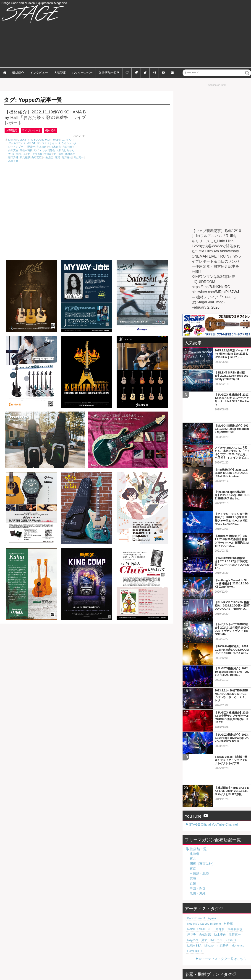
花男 (58, 158)
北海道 (194, 821)
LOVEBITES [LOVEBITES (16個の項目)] (221, 907)
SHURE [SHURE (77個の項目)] (192, 951)
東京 (193, 835)
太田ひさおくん (17, 154)
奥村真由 (70, 154)
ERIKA (12, 140)
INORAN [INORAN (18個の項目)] (200, 901)
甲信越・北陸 (199, 840)
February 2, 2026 (206, 307)
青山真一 (78, 158)
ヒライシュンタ (68, 143)
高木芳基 (13, 161)
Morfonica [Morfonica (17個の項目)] (205, 907)
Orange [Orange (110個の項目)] (242, 940)
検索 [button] (247, 76)
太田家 (48, 154)
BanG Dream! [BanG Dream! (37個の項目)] (195, 885)
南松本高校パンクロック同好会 (37, 151)
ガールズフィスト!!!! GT (22, 143)
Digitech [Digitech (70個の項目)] (237, 951)
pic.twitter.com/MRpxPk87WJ (215, 292)
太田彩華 (58, 154)
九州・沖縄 (198, 860)
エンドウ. (67, 140)
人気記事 (60, 73)
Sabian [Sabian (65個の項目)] (201, 957)
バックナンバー (82, 73)
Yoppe (56, 140)
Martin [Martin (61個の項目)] (191, 962)
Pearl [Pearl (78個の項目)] (238, 946)
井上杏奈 (42, 147)
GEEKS (22, 140)
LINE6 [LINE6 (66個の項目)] (191, 957)
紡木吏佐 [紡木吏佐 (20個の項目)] (215, 896)
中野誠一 (30, 147)
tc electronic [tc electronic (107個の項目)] (194, 946)
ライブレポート (35, 130)
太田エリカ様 (35, 154)
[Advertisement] (177, 34)
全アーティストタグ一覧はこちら (222, 915)
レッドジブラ (16, 147)
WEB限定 (12, 130)
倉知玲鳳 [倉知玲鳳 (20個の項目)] (202, 896)
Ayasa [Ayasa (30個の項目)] (209, 885)
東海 (193, 845)
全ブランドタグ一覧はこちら (226, 970)
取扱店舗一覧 (108, 73)
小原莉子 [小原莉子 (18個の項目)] (192, 907)
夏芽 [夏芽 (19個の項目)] (190, 901)
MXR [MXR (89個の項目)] (230, 946)
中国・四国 (198, 855)
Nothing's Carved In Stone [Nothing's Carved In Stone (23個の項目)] (230, 885)
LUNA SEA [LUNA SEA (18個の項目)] (226, 901)
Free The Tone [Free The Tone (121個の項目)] (215, 940)
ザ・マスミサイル (47, 143)
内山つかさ (69, 147)
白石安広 (37, 158)
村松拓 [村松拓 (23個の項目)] (191, 890)
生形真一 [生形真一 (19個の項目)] (228, 896)
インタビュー (39, 73)
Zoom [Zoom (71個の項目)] (226, 951)
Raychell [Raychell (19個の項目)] (241, 896)
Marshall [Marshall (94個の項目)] (208, 946)
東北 (193, 826)
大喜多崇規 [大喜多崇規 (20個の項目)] (239, 890)
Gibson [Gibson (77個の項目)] (203, 951)
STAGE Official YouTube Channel (213, 791)
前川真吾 (13, 151)
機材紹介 (18, 73)
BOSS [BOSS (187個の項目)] (191, 940)
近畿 (193, 850)
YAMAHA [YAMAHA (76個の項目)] (215, 951)
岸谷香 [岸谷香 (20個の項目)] (191, 896)
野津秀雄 (67, 158)
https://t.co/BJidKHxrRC (211, 287)
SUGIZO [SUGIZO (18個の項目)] (213, 901)
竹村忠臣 (48, 158)
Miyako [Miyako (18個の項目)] (239, 901)
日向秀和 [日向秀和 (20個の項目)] (225, 890)
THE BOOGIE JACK (40, 140)
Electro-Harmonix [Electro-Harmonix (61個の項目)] (228, 957)
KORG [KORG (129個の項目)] (201, 940)
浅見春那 (25, 158)
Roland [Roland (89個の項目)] (220, 946)
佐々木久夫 (55, 147)
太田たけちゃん (65, 151)
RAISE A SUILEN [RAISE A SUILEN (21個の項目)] (207, 890)
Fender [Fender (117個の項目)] (231, 940)
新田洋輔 (13, 158)
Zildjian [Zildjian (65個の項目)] (212, 957)
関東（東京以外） (202, 831)
